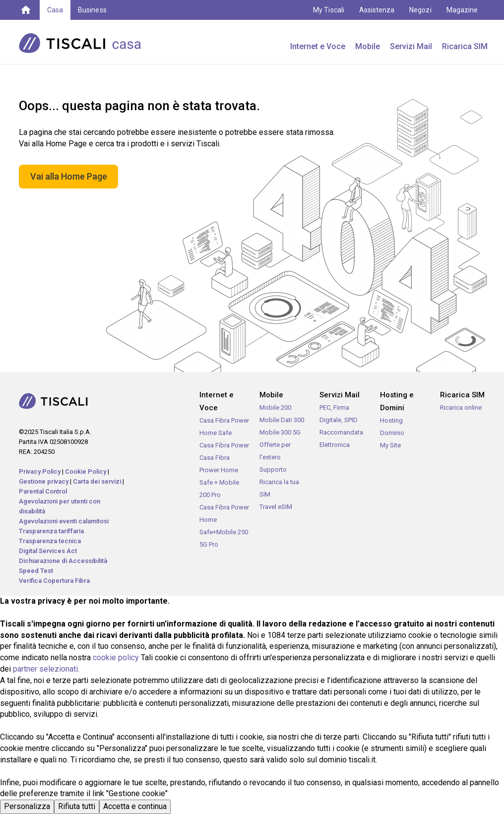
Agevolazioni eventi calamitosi (64, 521)
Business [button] (92, 10)
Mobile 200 (275, 407)
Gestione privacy (44, 481)
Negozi (420, 10)
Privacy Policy (40, 471)
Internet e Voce (318, 46)
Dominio (392, 433)
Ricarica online (461, 407)
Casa (55, 10)
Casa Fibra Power (224, 445)
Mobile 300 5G (280, 432)
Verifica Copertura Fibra (54, 581)
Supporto (273, 470)
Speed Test (36, 571)
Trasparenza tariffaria (51, 531)
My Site (390, 445)
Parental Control (43, 491)
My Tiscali (329, 10)
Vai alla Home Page (69, 176)
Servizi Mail (411, 46)
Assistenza (377, 10)
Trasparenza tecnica (50, 541)
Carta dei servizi (97, 481)
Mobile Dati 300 (282, 420)
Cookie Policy (86, 471)
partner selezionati (45, 669)
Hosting (391, 420)
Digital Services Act (48, 551)
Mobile (368, 46)
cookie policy (116, 657)
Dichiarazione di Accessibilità (63, 561)
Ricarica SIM (465, 46)
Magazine (462, 10)
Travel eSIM (276, 507)
